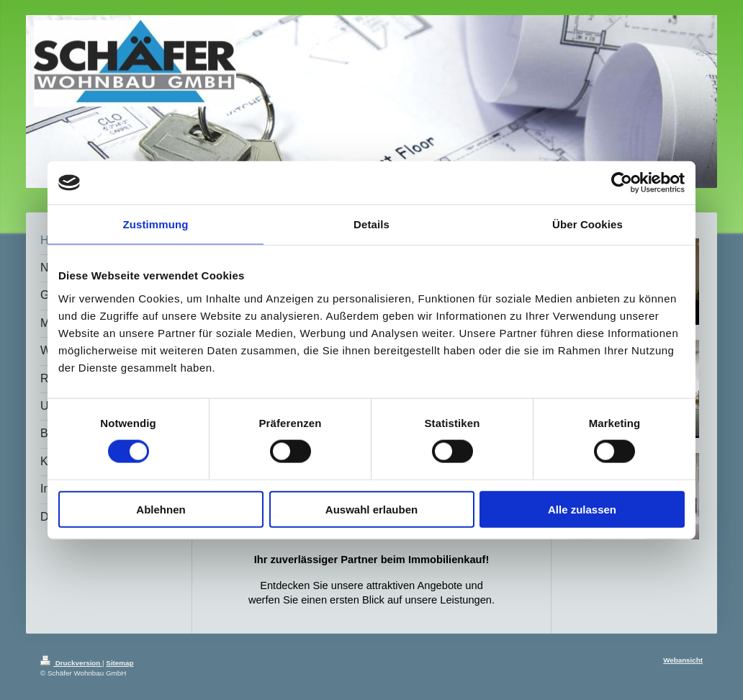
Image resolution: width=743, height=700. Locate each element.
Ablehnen (161, 509)
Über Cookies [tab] (587, 224)
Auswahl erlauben (371, 509)
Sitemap (120, 663)
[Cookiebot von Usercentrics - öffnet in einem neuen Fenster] (622, 183)
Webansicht (683, 660)
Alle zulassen (582, 509)
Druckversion (71, 663)
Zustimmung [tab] (156, 224)
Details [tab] (371, 224)
